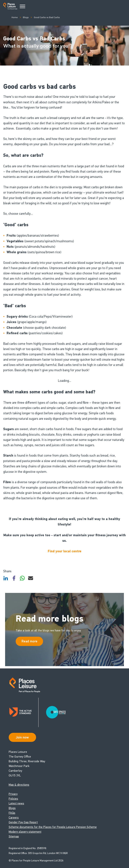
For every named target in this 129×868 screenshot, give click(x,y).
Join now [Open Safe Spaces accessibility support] (22, 737)
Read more (29, 641)
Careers (14, 817)
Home (15, 17)
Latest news (16, 803)
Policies (13, 799)
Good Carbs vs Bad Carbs (47, 17)
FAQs (12, 813)
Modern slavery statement (25, 832)
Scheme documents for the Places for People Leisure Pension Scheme (53, 827)
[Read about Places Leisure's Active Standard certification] (24, 712)
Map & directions (19, 785)
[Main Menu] (22, 7)
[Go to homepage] (10, 7)
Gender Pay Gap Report (23, 822)
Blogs (26, 17)
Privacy (13, 794)
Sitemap (14, 836)
